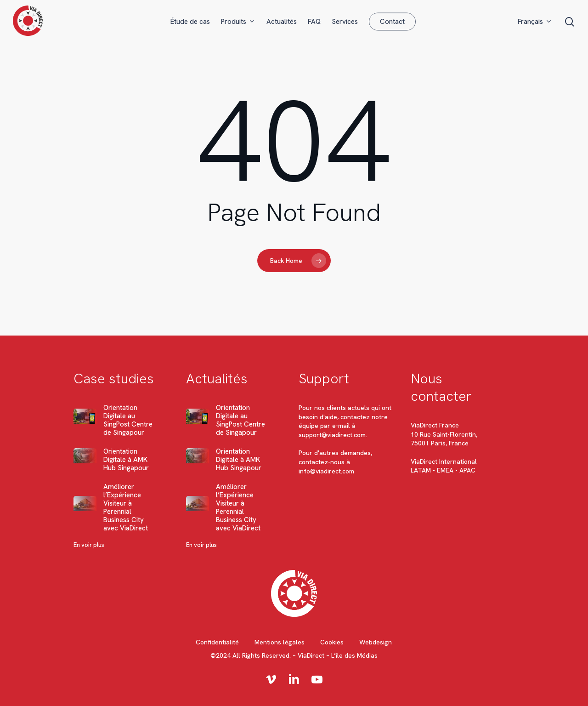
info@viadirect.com (326, 471)
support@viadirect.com (332, 435)
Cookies (332, 642)
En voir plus (89, 545)
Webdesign (376, 642)
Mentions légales (280, 642)
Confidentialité (217, 642)
